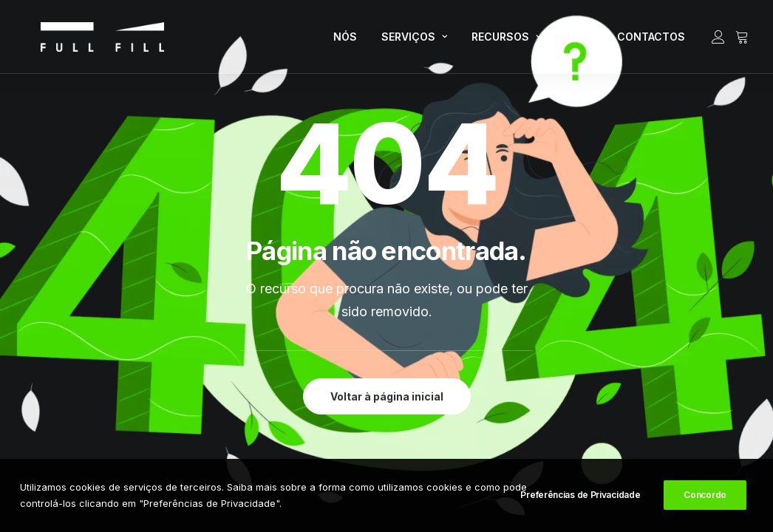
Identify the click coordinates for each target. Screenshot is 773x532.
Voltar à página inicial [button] (387, 396)
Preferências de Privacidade (580, 495)
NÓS (345, 41)
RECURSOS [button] (506, 41)
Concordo (705, 495)
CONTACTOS (651, 41)
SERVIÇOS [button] (414, 41)
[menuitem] (345, 41)
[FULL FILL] (85, 41)
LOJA (579, 41)
